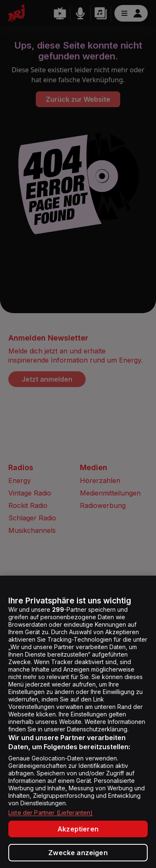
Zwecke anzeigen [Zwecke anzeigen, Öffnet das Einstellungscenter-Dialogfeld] (78, 853)
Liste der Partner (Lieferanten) (51, 813)
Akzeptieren (78, 829)
